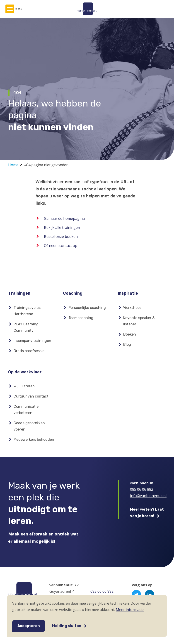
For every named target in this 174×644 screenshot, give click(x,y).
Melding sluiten (67, 626)
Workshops (132, 308)
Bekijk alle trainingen (62, 227)
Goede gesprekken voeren (29, 426)
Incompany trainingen (32, 341)
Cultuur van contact (31, 396)
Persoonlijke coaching (87, 308)
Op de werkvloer (25, 372)
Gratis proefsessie (29, 351)
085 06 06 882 (142, 489)
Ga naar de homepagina (64, 218)
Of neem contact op (61, 246)
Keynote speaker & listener (139, 321)
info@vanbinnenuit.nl (148, 496)
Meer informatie (130, 610)
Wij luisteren (24, 386)
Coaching (73, 293)
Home (13, 165)
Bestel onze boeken (61, 237)
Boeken (130, 334)
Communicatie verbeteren (26, 410)
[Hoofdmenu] (10, 9)
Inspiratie (128, 293)
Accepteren (29, 626)
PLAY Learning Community (26, 327)
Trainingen (19, 293)
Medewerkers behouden (34, 439)
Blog (127, 344)
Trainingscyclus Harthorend (27, 311)
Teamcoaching (81, 318)
